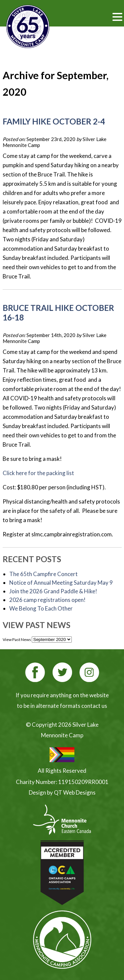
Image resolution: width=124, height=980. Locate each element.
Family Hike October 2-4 (54, 121)
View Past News (17, 639)
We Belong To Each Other (41, 608)
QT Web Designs (75, 792)
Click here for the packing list (38, 473)
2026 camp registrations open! (47, 600)
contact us (94, 706)
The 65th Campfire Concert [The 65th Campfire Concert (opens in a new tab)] (43, 574)
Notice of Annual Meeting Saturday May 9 (61, 583)
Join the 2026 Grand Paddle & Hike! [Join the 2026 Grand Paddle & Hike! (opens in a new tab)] (53, 591)
